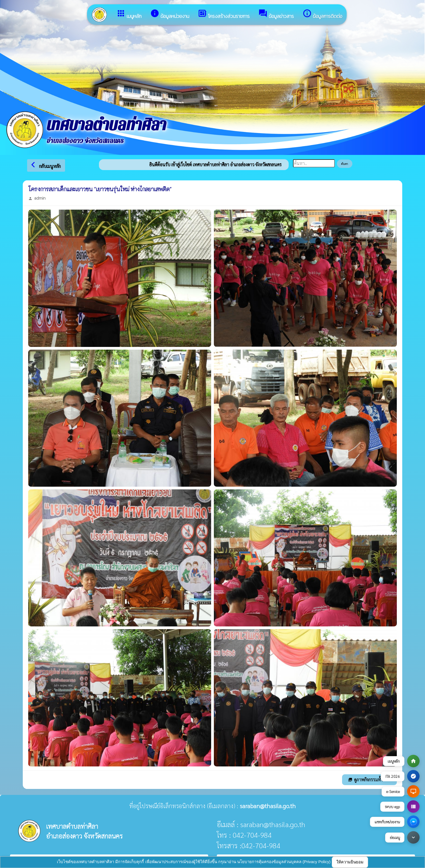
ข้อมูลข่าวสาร (276, 14)
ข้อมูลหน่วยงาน (170, 14)
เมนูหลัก (129, 14)
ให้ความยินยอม (350, 862)
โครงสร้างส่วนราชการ (224, 14)
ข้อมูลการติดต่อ (322, 14)
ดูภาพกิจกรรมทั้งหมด (369, 780)
